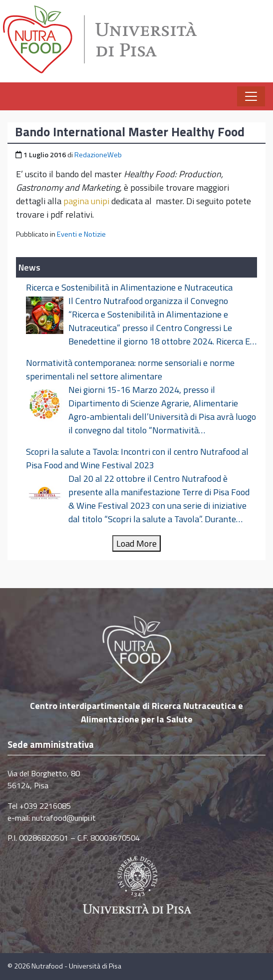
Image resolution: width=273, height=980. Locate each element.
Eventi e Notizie (81, 234)
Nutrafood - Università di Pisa (76, 966)
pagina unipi (86, 201)
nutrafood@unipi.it (64, 818)
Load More (136, 543)
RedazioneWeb (98, 155)
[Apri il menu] (251, 96)
